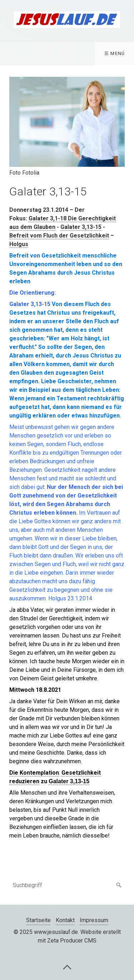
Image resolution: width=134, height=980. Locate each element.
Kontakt (65, 920)
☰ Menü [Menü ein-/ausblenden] (115, 53)
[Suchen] (119, 885)
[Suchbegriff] (67, 885)
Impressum (94, 920)
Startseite (38, 920)
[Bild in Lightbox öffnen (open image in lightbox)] (67, 122)
